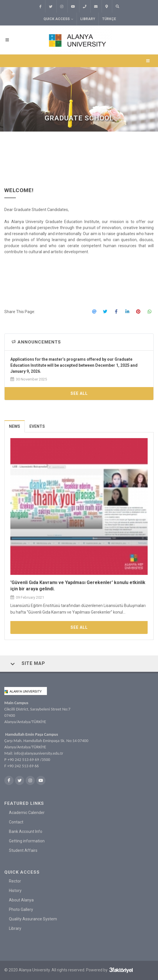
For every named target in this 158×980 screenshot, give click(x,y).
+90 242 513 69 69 (23, 760)
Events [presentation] (37, 426)
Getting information (27, 841)
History (15, 891)
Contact (16, 822)
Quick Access (58, 19)
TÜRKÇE (109, 19)
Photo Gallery (21, 909)
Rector (15, 881)
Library (88, 19)
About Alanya (21, 900)
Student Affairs (23, 850)
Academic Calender (27, 813)
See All (79, 393)
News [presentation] (15, 426)
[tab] (15, 426)
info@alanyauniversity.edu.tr (39, 753)
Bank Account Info (26, 831)
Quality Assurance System (33, 919)
